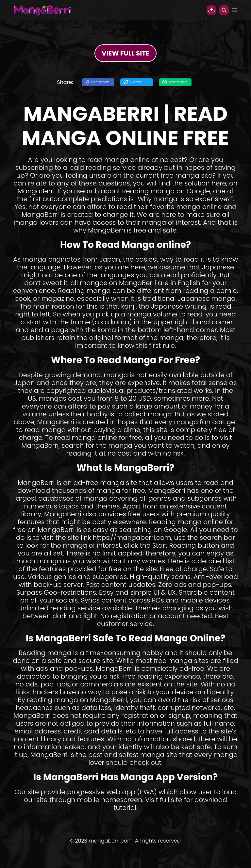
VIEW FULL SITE (125, 53)
